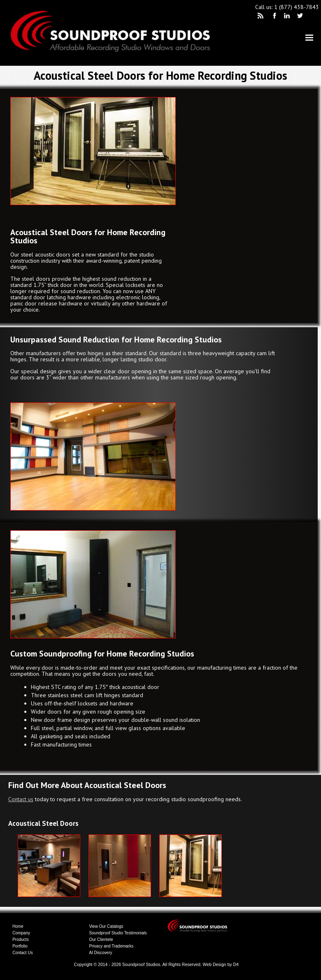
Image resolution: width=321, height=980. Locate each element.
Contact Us (22, 953)
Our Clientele (101, 940)
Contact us (21, 799)
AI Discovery (100, 953)
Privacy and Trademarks (111, 946)
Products (20, 940)
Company (21, 933)
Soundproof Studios (141, 964)
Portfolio (20, 946)
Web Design (215, 964)
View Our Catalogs (106, 926)
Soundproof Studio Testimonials (118, 933)
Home (18, 926)
